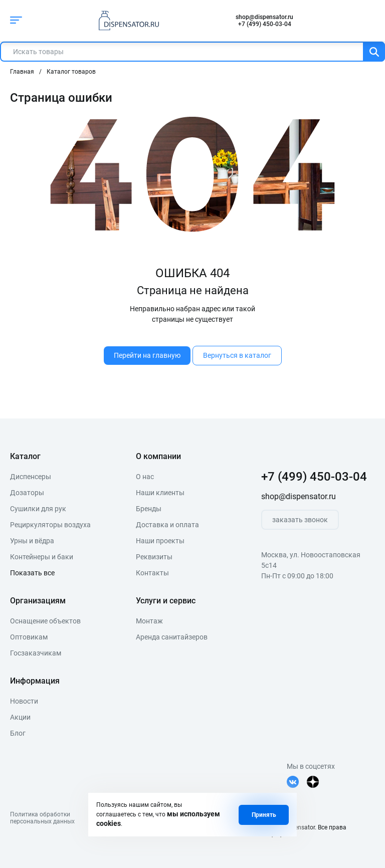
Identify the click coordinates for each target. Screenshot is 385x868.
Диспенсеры (31, 477)
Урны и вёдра (32, 541)
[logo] (126, 21)
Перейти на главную (147, 355)
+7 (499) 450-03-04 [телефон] (265, 24)
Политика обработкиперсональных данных (42, 818)
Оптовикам (29, 637)
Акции (20, 717)
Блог (18, 733)
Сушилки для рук (38, 509)
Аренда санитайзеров (172, 637)
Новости (24, 701)
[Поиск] (374, 52)
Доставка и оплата (167, 525)
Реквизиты (154, 557)
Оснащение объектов (45, 621)
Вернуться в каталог (237, 355)
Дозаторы (27, 493)
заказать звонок (300, 520)
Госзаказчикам (36, 653)
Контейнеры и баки (42, 557)
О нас (145, 477)
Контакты (152, 573)
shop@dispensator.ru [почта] (264, 17)
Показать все (32, 573)
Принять (264, 815)
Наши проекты (160, 541)
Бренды (149, 509)
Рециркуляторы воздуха (50, 525)
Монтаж (149, 621)
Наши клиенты (160, 493)
